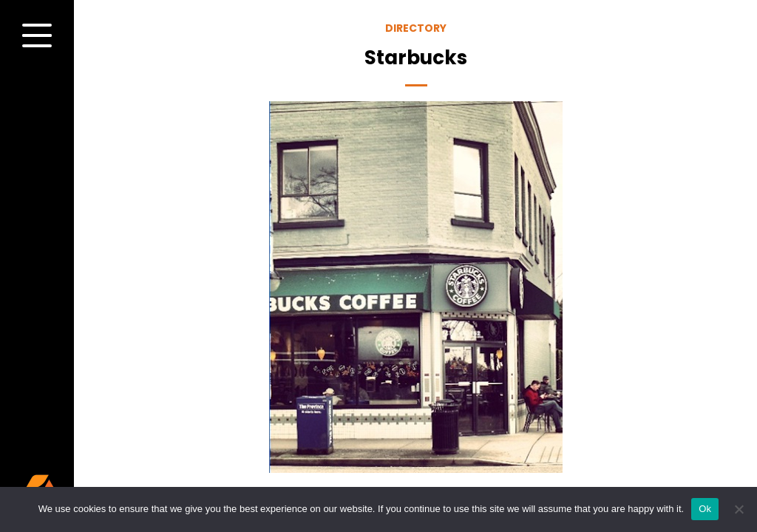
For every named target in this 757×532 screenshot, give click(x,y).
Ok (705, 509)
